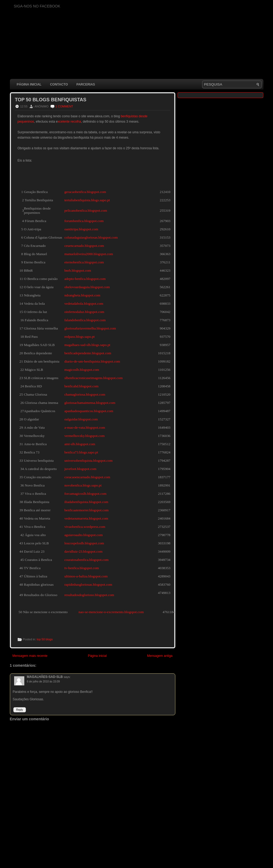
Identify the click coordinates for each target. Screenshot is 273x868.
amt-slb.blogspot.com (80, 444)
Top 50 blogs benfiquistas (51, 100)
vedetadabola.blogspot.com (84, 304)
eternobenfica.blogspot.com (84, 262)
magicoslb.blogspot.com (82, 370)
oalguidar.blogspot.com (81, 419)
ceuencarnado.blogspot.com (84, 246)
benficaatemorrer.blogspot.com (86, 510)
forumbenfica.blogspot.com (84, 221)
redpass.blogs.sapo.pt (80, 337)
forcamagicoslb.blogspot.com (85, 494)
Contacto (59, 85)
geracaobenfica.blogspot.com (85, 192)
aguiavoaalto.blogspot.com (84, 535)
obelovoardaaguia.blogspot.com (87, 287)
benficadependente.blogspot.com (88, 353)
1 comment (64, 106)
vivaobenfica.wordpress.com (85, 527)
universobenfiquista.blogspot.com (88, 461)
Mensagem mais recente (30, 656)
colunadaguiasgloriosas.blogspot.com (91, 237)
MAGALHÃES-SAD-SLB (45, 677)
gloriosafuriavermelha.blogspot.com (90, 328)
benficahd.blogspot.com (81, 386)
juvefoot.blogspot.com (80, 469)
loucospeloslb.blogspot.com (84, 543)
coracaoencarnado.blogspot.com (87, 477)
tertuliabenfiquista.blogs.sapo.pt (87, 200)
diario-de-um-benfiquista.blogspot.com (92, 361)
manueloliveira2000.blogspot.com (89, 254)
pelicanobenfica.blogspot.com (86, 210)
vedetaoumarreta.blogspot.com (86, 518)
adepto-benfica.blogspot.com (85, 279)
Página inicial (29, 85)
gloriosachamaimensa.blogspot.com (90, 403)
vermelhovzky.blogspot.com (84, 436)
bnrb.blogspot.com (78, 270)
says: (67, 677)
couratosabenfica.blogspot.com (86, 560)
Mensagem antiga (160, 656)
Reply (20, 710)
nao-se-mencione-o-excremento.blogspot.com (111, 612)
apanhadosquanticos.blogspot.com (89, 411)
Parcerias (86, 85)
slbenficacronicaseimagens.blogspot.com (93, 378)
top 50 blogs (45, 639)
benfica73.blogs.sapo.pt (81, 452)
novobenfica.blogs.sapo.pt (83, 485)
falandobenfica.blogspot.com (85, 320)
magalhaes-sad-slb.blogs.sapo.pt (87, 345)
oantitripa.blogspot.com (81, 229)
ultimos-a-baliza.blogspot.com (86, 576)
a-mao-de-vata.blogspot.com (85, 427)
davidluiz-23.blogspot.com (83, 551)
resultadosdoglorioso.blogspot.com (89, 595)
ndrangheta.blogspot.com (82, 295)
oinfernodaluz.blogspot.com (84, 312)
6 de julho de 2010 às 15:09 (43, 682)
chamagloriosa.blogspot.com (85, 394)
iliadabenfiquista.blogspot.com (86, 502)
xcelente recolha (69, 122)
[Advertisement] (107, 853)
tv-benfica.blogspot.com (82, 568)
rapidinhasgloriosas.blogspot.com (88, 584)
